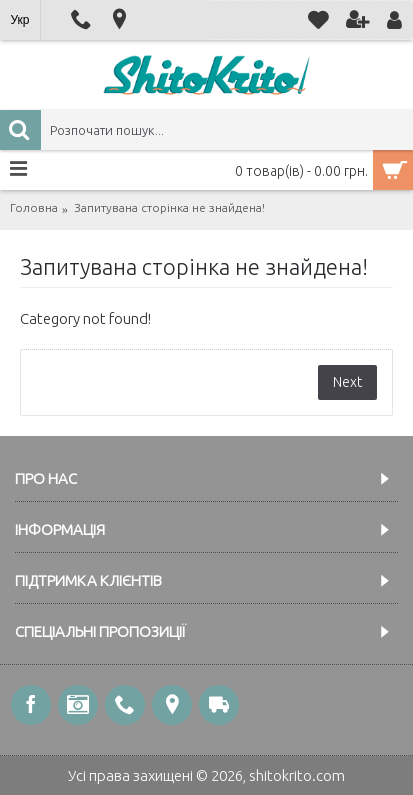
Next (347, 382)
